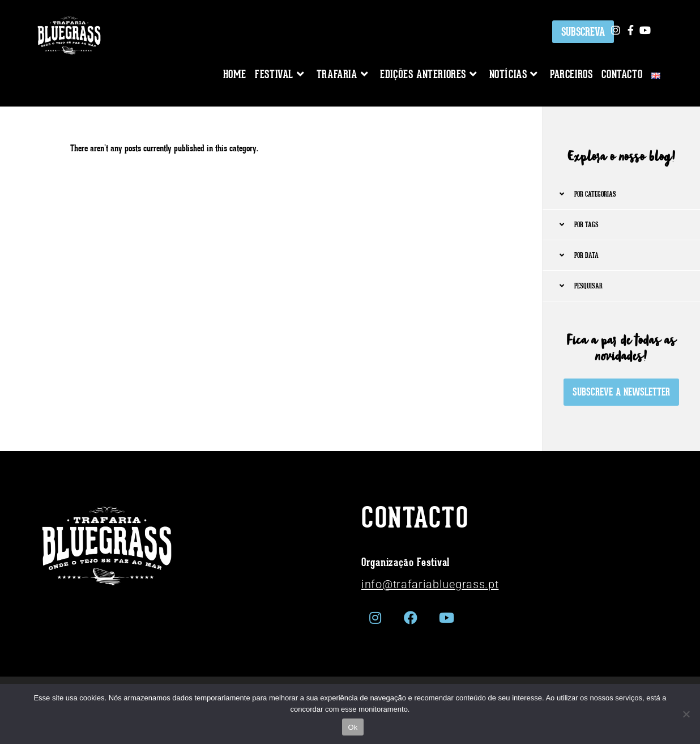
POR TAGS (586, 225)
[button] (621, 194)
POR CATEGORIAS (595, 194)
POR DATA (586, 255)
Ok (353, 727)
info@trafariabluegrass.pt (430, 584)
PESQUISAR (588, 286)
